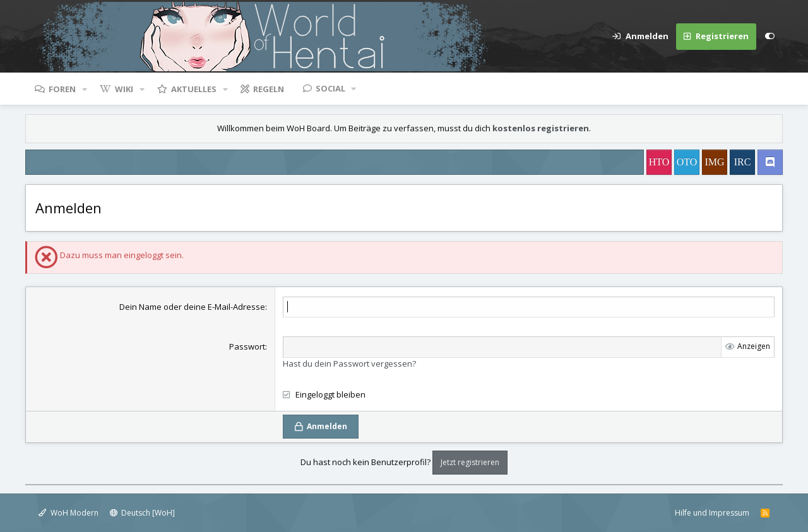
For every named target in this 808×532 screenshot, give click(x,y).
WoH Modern (68, 513)
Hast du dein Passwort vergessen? (349, 364)
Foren (62, 89)
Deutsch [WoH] (143, 513)
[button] (85, 89)
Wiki (124, 89)
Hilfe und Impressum (712, 513)
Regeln (269, 89)
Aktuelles (194, 89)
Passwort (247, 346)
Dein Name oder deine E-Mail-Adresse (192, 307)
